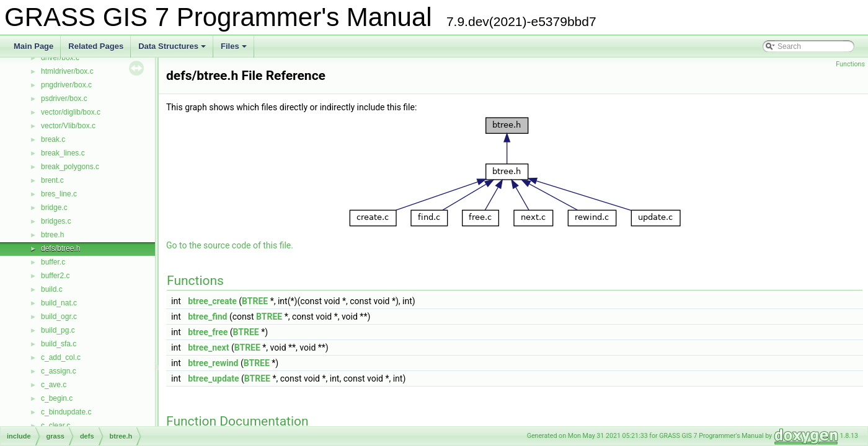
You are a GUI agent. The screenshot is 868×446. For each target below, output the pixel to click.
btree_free (208, 332)
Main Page (33, 46)
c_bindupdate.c (66, 412)
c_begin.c (57, 398)
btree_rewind (213, 363)
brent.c (52, 180)
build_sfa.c (59, 344)
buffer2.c (55, 276)
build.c (52, 289)
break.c (53, 139)
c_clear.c (55, 426)
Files (235, 50)
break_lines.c (63, 153)
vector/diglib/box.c (71, 112)
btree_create (212, 301)
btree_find (207, 317)
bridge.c (54, 208)
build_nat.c (59, 303)
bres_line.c (59, 194)
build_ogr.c (59, 317)
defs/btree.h (60, 248)
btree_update (213, 378)
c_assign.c (59, 371)
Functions (850, 64)
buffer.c (53, 262)
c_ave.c (54, 385)
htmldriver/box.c (67, 71)
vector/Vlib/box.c (68, 126)
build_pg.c (58, 330)
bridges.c (56, 221)
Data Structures (173, 50)
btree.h (52, 235)
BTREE (255, 301)
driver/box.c (60, 58)
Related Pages (96, 46)
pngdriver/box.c (66, 85)
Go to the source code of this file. (230, 245)
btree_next (208, 348)
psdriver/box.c (64, 98)
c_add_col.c (61, 357)
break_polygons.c (70, 167)
